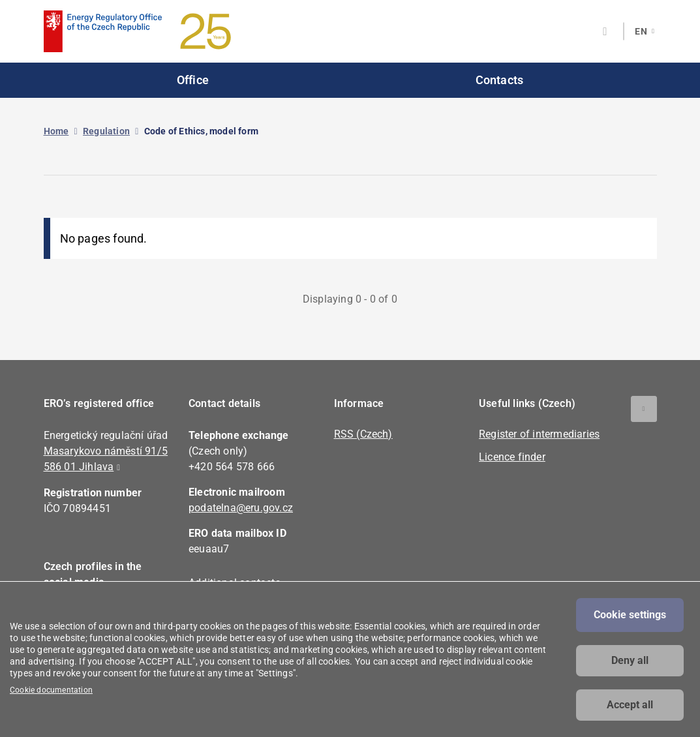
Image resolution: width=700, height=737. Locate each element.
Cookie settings (630, 615)
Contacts (500, 80)
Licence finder (512, 457)
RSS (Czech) (363, 434)
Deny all (630, 660)
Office (193, 80)
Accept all (630, 705)
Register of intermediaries (539, 434)
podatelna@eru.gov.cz (241, 508)
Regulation (106, 131)
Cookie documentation (51, 690)
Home (56, 131)
